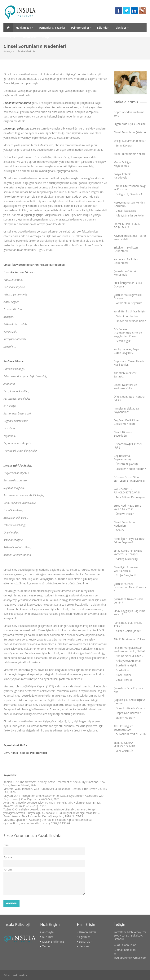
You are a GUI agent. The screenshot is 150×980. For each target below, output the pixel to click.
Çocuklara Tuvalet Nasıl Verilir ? (128, 601)
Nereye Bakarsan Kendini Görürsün (129, 204)
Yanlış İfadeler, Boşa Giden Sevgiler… (126, 351)
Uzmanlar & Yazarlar (52, 28)
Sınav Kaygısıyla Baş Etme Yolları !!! (130, 613)
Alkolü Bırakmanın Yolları (129, 154)
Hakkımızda (23, 28)
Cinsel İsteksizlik (126, 211)
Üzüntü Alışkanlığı (127, 464)
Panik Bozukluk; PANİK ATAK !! (128, 624)
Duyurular (30, 37)
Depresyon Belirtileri (128, 713)
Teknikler (120, 28)
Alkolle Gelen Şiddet (128, 631)
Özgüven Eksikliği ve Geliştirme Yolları (126, 422)
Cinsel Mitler (124, 675)
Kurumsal (48, 937)
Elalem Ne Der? (125, 718)
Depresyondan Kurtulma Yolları (129, 114)
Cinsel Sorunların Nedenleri (124, 524)
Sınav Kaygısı (124, 146)
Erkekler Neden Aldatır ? (131, 469)
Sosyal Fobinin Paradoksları (123, 176)
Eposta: (8, 857)
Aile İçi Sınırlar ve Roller (130, 216)
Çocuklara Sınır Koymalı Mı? (128, 690)
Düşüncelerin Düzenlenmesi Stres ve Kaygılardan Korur (128, 333)
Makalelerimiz (27, 51)
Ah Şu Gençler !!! (126, 575)
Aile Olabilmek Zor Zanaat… (125, 375)
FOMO (120, 530)
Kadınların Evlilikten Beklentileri (126, 261)
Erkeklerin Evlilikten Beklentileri (126, 249)
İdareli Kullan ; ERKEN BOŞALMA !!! (127, 226)
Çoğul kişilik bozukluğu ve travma (130, 702)
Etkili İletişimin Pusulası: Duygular (128, 285)
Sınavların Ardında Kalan (131, 321)
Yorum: (8, 869)
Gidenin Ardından (127, 316)
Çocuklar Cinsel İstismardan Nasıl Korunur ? (130, 587)
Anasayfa (8, 27)
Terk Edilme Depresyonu (131, 497)
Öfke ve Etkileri (125, 514)
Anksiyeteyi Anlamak (129, 661)
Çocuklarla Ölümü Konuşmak (125, 273)
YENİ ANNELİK (124, 751)
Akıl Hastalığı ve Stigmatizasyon (123, 728)
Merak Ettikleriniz (53, 942)
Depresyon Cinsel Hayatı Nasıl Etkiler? (129, 363)
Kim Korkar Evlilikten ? (129, 656)
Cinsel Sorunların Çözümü (130, 132)
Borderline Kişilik (126, 665)
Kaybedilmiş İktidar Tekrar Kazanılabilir (130, 237)
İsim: (6, 845)
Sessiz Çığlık (123, 341)
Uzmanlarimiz (88, 932)
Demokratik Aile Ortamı (130, 708)
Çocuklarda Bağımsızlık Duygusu (128, 297)
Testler (11, 37)
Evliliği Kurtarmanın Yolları (130, 141)
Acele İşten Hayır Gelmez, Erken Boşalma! (129, 541)
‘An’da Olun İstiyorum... (130, 303)
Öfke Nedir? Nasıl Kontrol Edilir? (129, 398)
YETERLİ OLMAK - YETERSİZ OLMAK (124, 744)
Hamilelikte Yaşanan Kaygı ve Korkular (130, 188)
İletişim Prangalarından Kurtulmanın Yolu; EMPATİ (130, 649)
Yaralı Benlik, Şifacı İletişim (130, 311)
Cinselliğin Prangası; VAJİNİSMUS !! (126, 569)
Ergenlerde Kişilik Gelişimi (130, 124)
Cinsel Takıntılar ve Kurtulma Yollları (125, 387)
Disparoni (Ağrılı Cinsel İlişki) (128, 446)
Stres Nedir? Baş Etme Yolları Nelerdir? (127, 507)
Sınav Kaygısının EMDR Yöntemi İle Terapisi (128, 552)
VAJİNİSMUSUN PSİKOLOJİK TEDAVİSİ (127, 491)
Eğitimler (103, 28)
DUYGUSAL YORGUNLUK (131, 734)
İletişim (47, 37)
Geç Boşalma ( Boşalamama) (122, 458)
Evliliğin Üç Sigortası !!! (129, 194)
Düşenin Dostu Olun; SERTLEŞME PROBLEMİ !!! (129, 479)
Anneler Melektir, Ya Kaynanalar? (126, 410)
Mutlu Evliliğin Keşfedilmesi (122, 164)
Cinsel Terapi (124, 680)
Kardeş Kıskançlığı (127, 559)
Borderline (122, 670)
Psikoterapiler (80, 28)
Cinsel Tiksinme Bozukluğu (123, 434)
